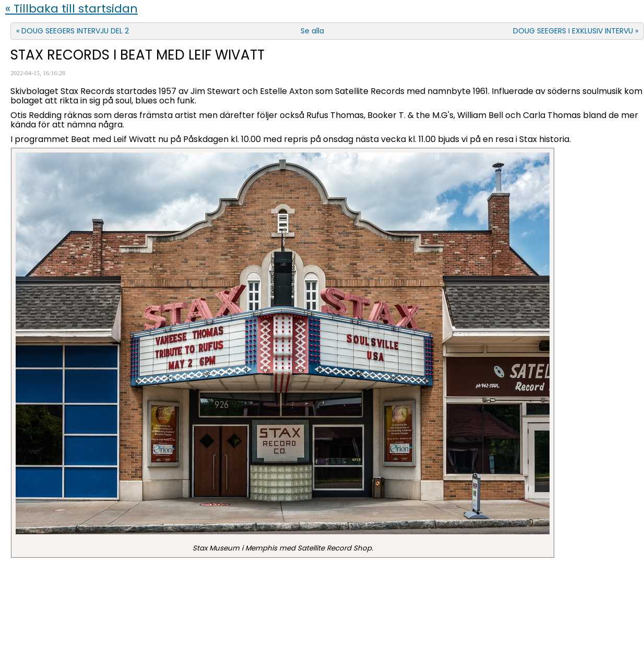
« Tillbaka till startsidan (71, 9)
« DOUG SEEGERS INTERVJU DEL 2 (73, 31)
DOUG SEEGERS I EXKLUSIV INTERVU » (576, 31)
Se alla (312, 31)
